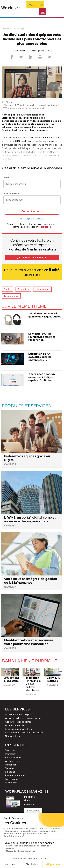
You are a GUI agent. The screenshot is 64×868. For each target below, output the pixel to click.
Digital (7, 289)
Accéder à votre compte (18, 715)
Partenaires (11, 783)
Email (6, 178)
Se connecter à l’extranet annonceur (24, 733)
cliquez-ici (46, 227)
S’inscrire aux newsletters (18, 729)
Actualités (23, 289)
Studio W (10, 750)
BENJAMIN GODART (25, 51)
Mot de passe (11, 193)
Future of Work (13, 757)
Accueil (5, 28)
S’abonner (35, 5)
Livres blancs (12, 779)
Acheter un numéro (15, 725)
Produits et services (15, 775)
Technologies (11, 296)
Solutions (10, 772)
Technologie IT (20, 28)
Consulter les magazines (18, 722)
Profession (11, 754)
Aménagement (13, 761)
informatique (42, 289)
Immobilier (11, 765)
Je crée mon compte (32, 257)
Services (9, 768)
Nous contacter (13, 736)
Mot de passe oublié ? (32, 219)
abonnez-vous (32, 275)
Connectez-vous (32, 211)
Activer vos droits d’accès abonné (23, 718)
